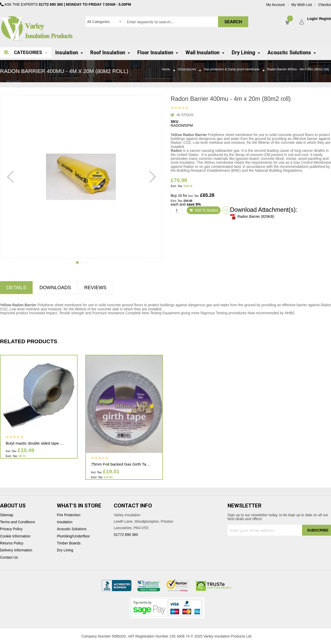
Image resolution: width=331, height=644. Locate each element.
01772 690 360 (51, 4)
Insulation (65, 522)
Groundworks (187, 69)
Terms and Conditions (17, 522)
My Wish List (302, 5)
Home (166, 69)
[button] (10, 177)
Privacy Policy (11, 529)
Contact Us (9, 557)
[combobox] (167, 22)
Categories (28, 52)
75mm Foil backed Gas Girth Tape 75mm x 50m (133, 464)
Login (312, 19)
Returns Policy (12, 543)
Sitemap (7, 515)
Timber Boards (69, 543)
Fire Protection (69, 515)
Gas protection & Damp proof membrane (232, 69)
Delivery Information (16, 550)
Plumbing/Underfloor (73, 536)
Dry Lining (65, 550)
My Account (275, 5)
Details (16, 287)
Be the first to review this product (179, 108)
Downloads (55, 287)
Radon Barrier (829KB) (252, 216)
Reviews (95, 287)
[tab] (55, 288)
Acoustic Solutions (72, 529)
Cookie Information (15, 536)
